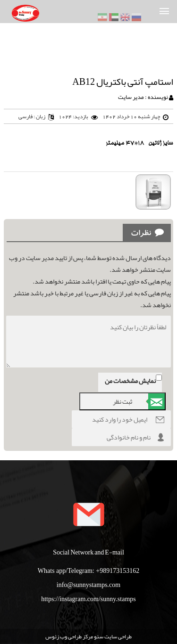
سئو (98, 636)
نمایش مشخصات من (130, 381)
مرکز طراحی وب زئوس (69, 636)
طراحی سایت (118, 636)
